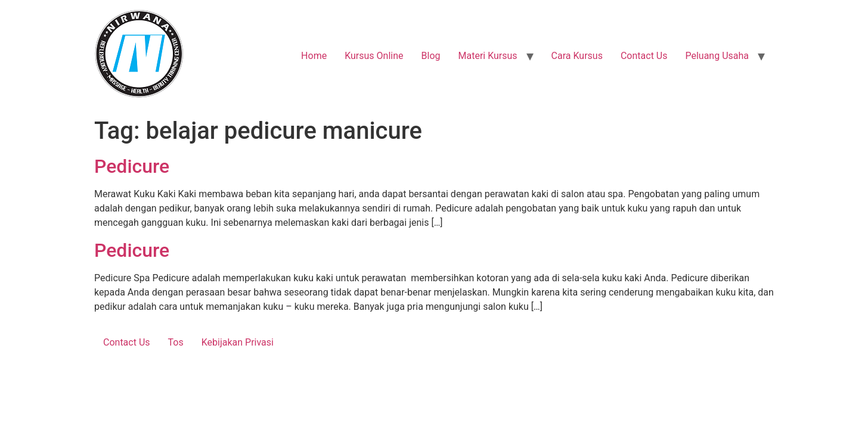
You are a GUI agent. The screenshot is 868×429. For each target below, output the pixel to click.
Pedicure (132, 166)
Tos (176, 342)
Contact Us (644, 56)
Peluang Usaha (717, 56)
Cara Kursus (577, 56)
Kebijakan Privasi (238, 342)
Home (314, 56)
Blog (431, 56)
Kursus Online (374, 56)
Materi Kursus (487, 56)
